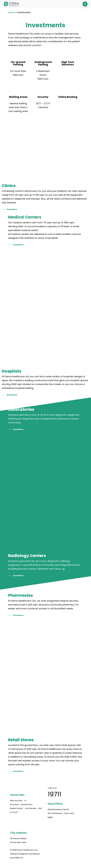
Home (11, 12)
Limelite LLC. (18, 858)
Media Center (16, 808)
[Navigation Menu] (85, 4)
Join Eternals (31, 808)
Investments (27, 804)
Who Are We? (16, 801)
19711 (54, 794)
